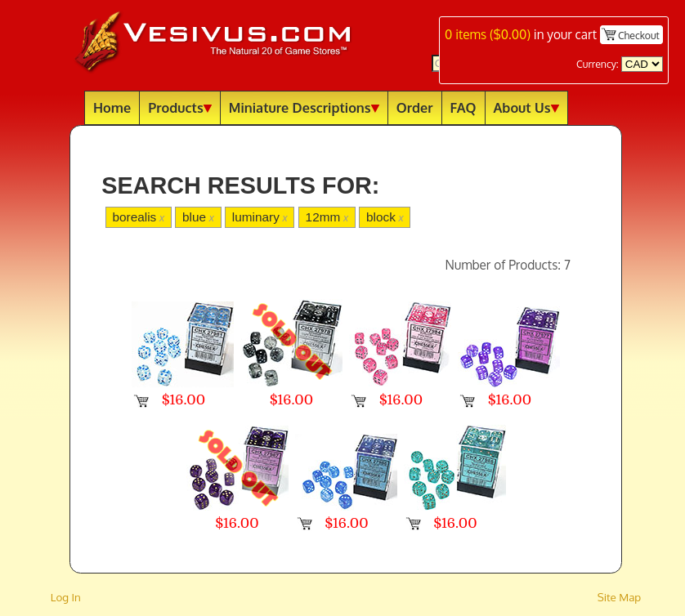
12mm (327, 217)
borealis (138, 217)
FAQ (463, 107)
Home (112, 107)
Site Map (620, 597)
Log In (66, 597)
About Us (526, 107)
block (385, 217)
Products (180, 107)
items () (488, 34)
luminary (260, 217)
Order (415, 107)
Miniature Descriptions (304, 107)
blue (198, 217)
